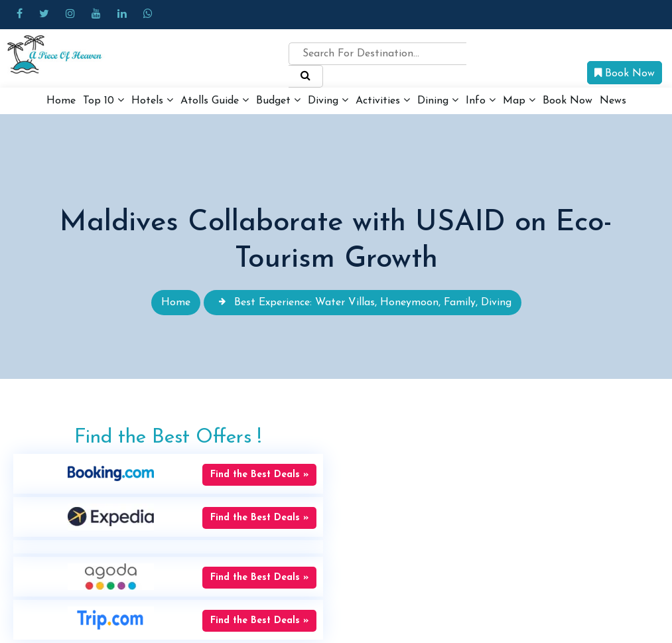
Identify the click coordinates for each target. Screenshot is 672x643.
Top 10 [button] (103, 100)
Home (61, 101)
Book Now (625, 73)
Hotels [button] (152, 100)
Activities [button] (383, 100)
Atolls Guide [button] (215, 100)
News (613, 101)
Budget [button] (278, 100)
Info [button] (481, 100)
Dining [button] (438, 100)
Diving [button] (328, 100)
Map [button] (519, 100)
